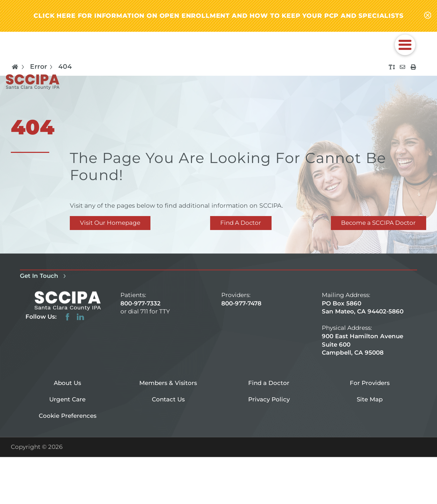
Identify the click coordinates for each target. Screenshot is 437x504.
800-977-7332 (140, 303)
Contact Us (168, 399)
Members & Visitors (168, 383)
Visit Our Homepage (110, 223)
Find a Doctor (269, 383)
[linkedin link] (80, 317)
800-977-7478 (241, 303)
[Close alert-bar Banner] (428, 16)
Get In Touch (44, 276)
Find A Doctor (241, 223)
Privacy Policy (269, 399)
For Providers (370, 383)
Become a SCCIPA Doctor (378, 223)
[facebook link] (68, 317)
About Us (67, 383)
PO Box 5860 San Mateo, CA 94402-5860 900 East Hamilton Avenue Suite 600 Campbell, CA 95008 (363, 328)
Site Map (370, 399)
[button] (405, 45)
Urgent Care (67, 399)
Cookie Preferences (68, 416)
